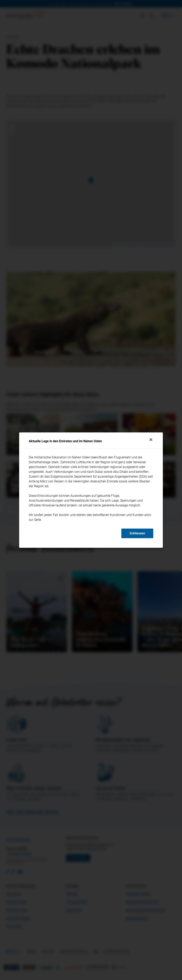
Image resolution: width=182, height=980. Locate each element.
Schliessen (137, 533)
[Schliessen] (151, 440)
